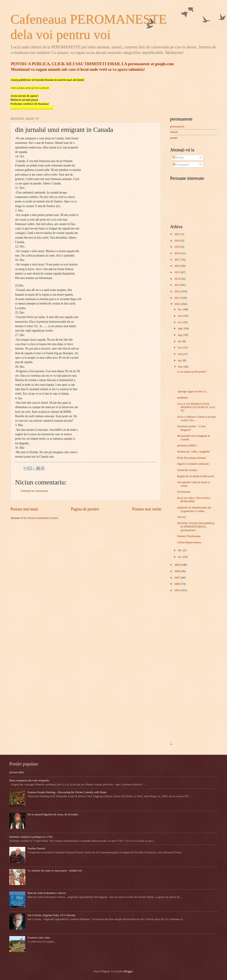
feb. (180, 550)
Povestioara (184, 492)
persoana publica (187, 445)
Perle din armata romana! (192, 458)
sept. (181, 328)
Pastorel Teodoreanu (189, 536)
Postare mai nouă (24, 509)
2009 (178, 565)
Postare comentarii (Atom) (43, 518)
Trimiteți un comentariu (34, 491)
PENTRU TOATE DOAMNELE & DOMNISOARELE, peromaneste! (196, 527)
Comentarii (181, 165)
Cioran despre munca (189, 542)
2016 (178, 266)
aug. (181, 335)
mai (180, 354)
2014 (178, 279)
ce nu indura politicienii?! (192, 372)
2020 (178, 241)
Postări (178, 158)
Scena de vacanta (187, 470)
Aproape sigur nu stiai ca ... (193, 391)
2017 (178, 260)
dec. (180, 309)
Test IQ (181, 517)
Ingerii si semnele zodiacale (193, 464)
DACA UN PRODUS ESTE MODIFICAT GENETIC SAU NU (196, 407)
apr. (180, 360)
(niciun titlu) (17, 772)
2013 (178, 285)
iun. (180, 348)
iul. (180, 341)
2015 (178, 272)
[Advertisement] (183, 666)
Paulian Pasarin (36, 848)
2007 (178, 578)
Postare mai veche (147, 509)
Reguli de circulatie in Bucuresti (196, 476)
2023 (178, 234)
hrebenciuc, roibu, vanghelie (193, 452)
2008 (178, 571)
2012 (178, 291)
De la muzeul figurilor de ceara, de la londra (53, 814)
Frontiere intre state (39, 938)
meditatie (182, 398)
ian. (180, 557)
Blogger (128, 971)
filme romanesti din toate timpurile (29, 780)
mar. (181, 367)
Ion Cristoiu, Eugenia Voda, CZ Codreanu (51, 915)
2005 (178, 590)
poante (174, 138)
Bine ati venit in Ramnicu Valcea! (47, 893)
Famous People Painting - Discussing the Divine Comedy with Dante (67, 792)
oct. (180, 322)
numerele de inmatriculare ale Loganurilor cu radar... (194, 509)
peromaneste (177, 126)
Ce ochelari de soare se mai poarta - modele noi (55, 871)
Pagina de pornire (85, 509)
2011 (178, 298)
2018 (178, 253)
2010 (178, 304)
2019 (178, 247)
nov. (181, 316)
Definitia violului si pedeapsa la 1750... (32, 837)
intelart (174, 132)
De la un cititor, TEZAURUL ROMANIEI (194, 500)
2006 (178, 584)
